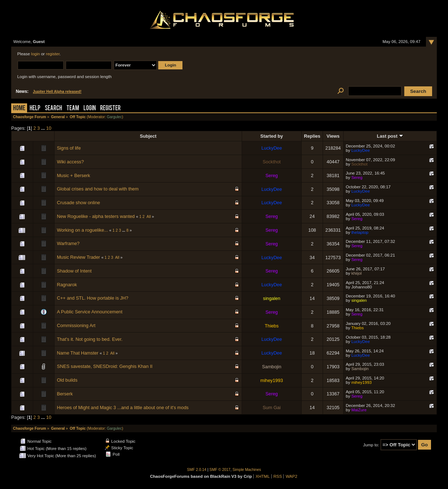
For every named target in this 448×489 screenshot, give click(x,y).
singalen (272, 298)
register (53, 54)
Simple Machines (247, 470)
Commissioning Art (76, 325)
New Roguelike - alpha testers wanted (96, 216)
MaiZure (359, 410)
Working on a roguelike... (82, 230)
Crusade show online (78, 203)
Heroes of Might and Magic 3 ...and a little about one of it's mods (123, 407)
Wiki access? (70, 162)
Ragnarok (67, 285)
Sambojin (272, 367)
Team (73, 109)
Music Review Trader (78, 257)
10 (49, 128)
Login (90, 109)
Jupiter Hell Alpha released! (57, 92)
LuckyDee (272, 148)
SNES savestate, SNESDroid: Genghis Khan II (105, 366)
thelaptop (360, 232)
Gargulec (115, 117)
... (44, 128)
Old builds (67, 380)
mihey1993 (272, 380)
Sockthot (272, 162)
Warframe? (68, 243)
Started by (272, 136)
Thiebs (272, 326)
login (35, 54)
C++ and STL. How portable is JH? (92, 298)
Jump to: (371, 445)
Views (333, 136)
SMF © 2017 (220, 470)
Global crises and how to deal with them (98, 189)
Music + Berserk (73, 175)
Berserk (65, 394)
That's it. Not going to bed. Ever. (90, 339)
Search (53, 109)
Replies (312, 136)
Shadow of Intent (74, 271)
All (149, 216)
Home (19, 109)
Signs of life (69, 148)
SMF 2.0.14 (197, 470)
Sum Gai (272, 407)
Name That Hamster (77, 353)
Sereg (272, 175)
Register (110, 109)
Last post (390, 136)
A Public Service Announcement (89, 312)
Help (35, 109)
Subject (148, 136)
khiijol (356, 273)
